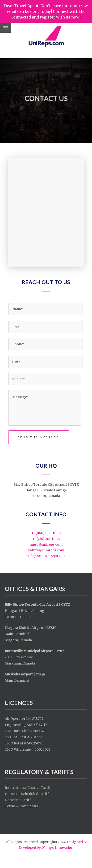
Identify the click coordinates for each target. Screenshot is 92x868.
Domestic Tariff (18, 800)
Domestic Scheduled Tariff (27, 794)
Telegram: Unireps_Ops (46, 556)
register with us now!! (61, 17)
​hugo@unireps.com (46, 545)
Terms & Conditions (21, 806)
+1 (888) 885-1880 (46, 533)
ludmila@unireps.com (46, 550)
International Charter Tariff (28, 788)
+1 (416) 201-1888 (46, 539)
